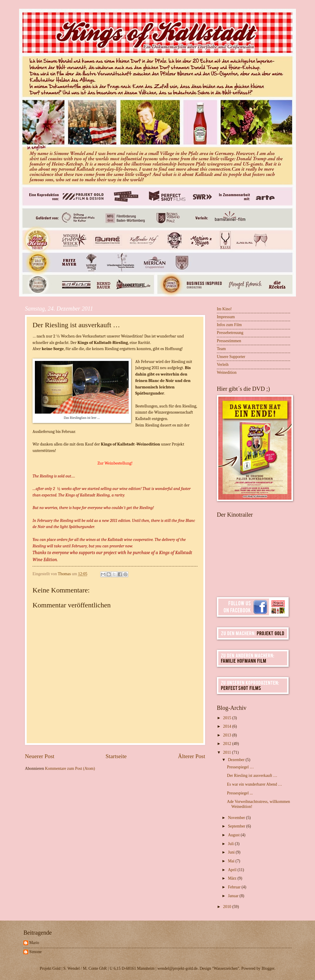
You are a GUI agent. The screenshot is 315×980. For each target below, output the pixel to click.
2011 (228, 752)
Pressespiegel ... (240, 793)
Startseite (116, 756)
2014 (228, 726)
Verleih (223, 365)
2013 (228, 735)
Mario (34, 943)
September (237, 826)
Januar (234, 896)
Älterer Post (191, 756)
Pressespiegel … (240, 767)
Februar (235, 887)
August (234, 835)
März (233, 878)
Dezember (237, 760)
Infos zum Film (229, 325)
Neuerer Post (40, 756)
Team (221, 349)
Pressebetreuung (230, 333)
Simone (35, 952)
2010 (228, 907)
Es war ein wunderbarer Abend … (254, 784)
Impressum (226, 317)
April (233, 870)
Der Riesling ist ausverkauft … (252, 776)
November (237, 818)
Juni (232, 852)
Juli (231, 844)
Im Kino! (224, 309)
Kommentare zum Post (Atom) (70, 769)
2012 (228, 744)
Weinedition (227, 372)
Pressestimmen (229, 341)
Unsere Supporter (231, 357)
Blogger (268, 968)
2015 (228, 718)
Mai (232, 861)
